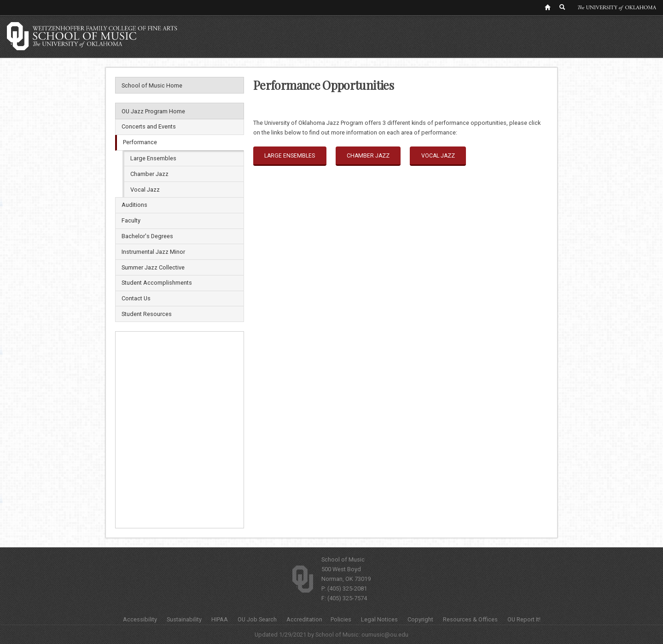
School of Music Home (152, 85)
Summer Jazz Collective (153, 267)
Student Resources (147, 314)
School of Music (343, 559)
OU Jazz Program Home (153, 111)
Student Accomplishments (157, 283)
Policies (341, 619)
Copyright (420, 619)
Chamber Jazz (149, 174)
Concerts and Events (149, 126)
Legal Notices (379, 619)
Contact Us (136, 298)
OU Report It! (524, 619)
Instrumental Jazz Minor (153, 252)
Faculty (131, 220)
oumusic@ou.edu (385, 635)
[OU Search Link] (563, 7)
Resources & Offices (470, 619)
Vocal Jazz (145, 190)
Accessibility (140, 619)
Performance (140, 142)
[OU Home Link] (547, 7)
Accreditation (304, 619)
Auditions (134, 205)
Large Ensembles (153, 158)
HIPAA (220, 619)
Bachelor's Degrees (147, 236)
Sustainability (184, 619)
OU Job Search (257, 619)
